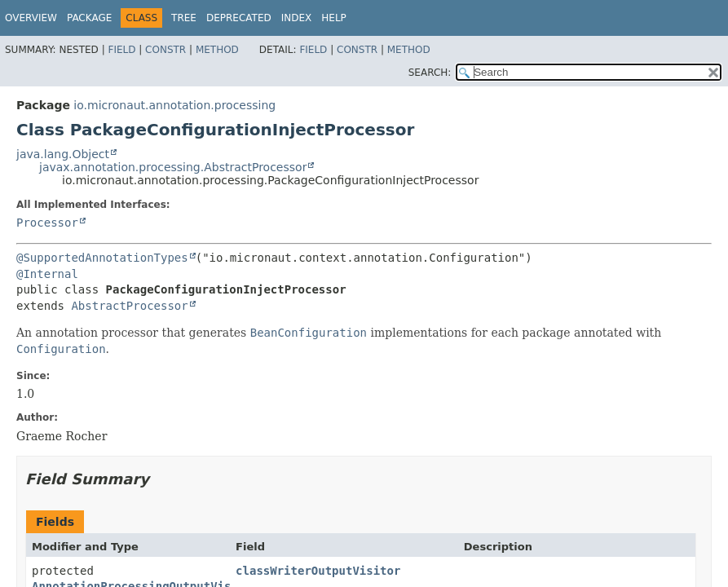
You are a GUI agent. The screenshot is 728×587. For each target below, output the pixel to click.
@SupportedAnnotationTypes (102, 258)
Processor (47, 223)
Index (297, 18)
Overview (31, 18)
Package (89, 18)
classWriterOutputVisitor (318, 571)
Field (121, 50)
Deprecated (239, 18)
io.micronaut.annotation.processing (174, 105)
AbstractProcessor (129, 306)
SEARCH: (430, 73)
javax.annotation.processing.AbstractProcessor (173, 167)
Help (334, 18)
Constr (165, 50)
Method (217, 50)
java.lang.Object (63, 154)
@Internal (47, 274)
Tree (184, 18)
